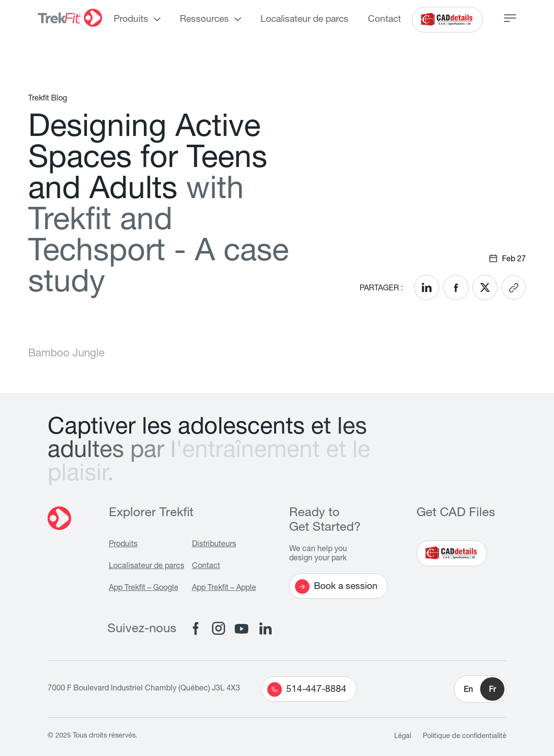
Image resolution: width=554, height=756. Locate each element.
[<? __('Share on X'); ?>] (485, 287)
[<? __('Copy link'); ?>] (514, 287)
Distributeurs (214, 545)
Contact (384, 20)
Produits (131, 20)
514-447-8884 (307, 689)
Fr (492, 690)
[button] (480, 689)
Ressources (204, 20)
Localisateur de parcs (304, 20)
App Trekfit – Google (144, 588)
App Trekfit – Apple (224, 588)
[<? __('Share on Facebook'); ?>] (456, 287)
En (468, 690)
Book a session (336, 587)
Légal (403, 737)
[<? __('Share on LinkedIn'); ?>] (427, 287)
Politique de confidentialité (465, 737)
